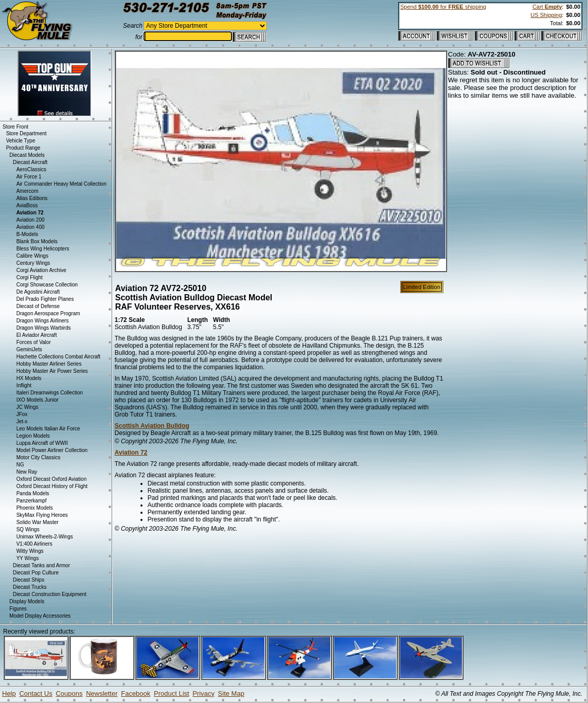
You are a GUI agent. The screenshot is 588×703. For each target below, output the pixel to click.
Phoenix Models (35, 508)
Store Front (15, 127)
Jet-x (22, 421)
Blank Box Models (37, 241)
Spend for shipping (443, 7)
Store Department (26, 133)
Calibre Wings (32, 256)
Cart (547, 7)
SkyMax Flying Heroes (42, 515)
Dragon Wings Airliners (43, 321)
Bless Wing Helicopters (43, 249)
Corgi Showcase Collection (47, 285)
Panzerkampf (32, 501)
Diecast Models (27, 155)
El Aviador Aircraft (37, 335)
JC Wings (28, 407)
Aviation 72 (131, 453)
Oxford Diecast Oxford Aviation (52, 479)
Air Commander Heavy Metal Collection (61, 184)
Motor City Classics (39, 457)
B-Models (27, 234)
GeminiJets (29, 349)
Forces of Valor (34, 342)
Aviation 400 (31, 227)
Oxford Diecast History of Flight (52, 486)
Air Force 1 (29, 177)
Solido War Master (38, 522)
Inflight (24, 385)
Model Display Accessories (40, 616)
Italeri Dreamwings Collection (50, 393)
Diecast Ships (29, 580)
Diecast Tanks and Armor (41, 565)
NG (20, 465)
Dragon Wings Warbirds (44, 328)
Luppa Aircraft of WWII (42, 443)
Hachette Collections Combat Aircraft (58, 357)
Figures (18, 609)
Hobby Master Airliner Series (49, 364)
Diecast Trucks (30, 587)
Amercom (28, 191)
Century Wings (33, 263)
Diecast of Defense (38, 306)
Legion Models (33, 436)
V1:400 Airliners (34, 544)
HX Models (29, 378)
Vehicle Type (21, 141)
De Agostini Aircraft (38, 292)
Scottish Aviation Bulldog (152, 426)
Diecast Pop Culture (36, 573)
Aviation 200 (31, 220)
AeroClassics (31, 169)
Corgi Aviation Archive (41, 270)
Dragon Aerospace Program (48, 313)
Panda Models (33, 493)
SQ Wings (28, 529)
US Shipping (546, 15)
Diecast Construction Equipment (50, 594)
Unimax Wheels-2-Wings (45, 537)
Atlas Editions (32, 198)
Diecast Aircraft (30, 162)
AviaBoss (27, 205)
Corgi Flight (30, 277)
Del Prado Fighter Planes (45, 299)
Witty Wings (30, 551)
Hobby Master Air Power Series (52, 371)
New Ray (27, 472)
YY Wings (28, 558)
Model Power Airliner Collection (52, 450)
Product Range (23, 148)
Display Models (27, 601)
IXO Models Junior (38, 400)
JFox (22, 414)
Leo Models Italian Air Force (48, 429)
